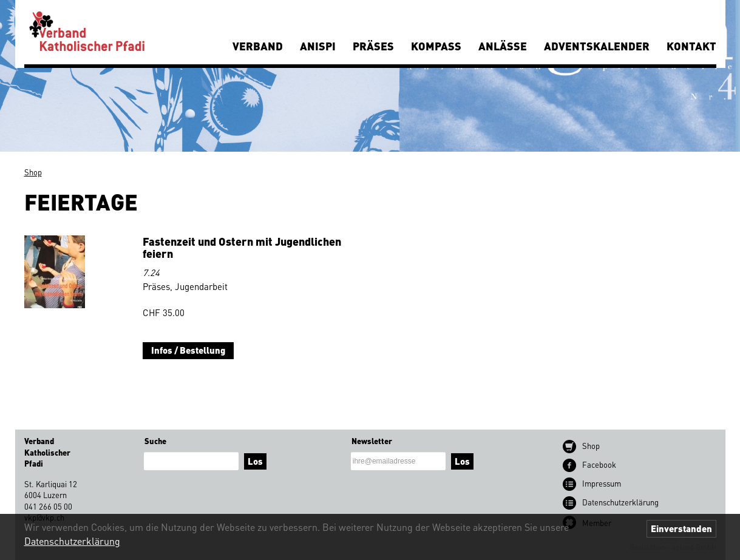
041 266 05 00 (48, 506)
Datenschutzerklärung (72, 541)
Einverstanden (681, 528)
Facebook (599, 464)
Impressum (602, 483)
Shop (33, 172)
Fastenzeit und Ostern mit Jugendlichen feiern (242, 247)
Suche (155, 441)
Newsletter (372, 441)
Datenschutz (620, 502)
